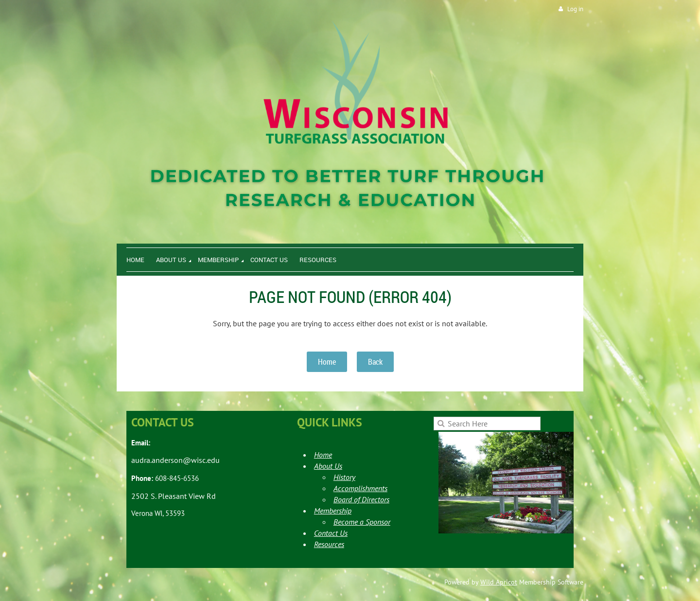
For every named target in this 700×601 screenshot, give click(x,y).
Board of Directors (361, 499)
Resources (329, 544)
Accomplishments (360, 488)
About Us (328, 466)
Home (327, 362)
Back (375, 362)
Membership (333, 511)
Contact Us (331, 533)
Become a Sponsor (362, 522)
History (344, 477)
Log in (575, 9)
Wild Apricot (499, 582)
